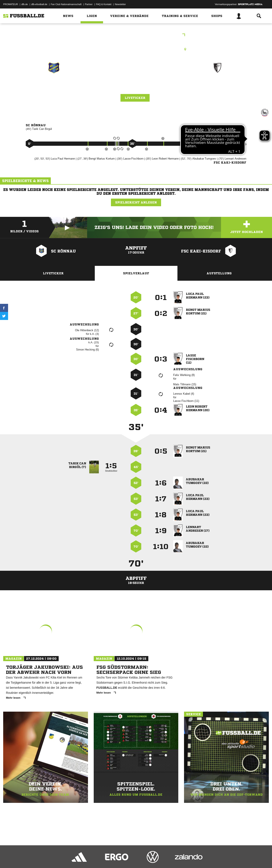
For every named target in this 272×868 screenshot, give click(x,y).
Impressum (9, 858)
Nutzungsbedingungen (57, 858)
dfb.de (25, 4)
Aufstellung (219, 273)
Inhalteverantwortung (102, 858)
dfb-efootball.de (39, 4)
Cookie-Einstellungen (128, 858)
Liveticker (135, 98)
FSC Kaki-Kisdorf (217, 86)
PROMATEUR (11, 4)
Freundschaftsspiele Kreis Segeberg (136, 35)
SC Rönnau (54, 86)
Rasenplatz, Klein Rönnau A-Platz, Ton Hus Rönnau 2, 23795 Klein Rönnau (136, 49)
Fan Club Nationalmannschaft (66, 4)
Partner (89, 4)
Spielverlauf (136, 273)
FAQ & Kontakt (104, 4)
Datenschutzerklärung (30, 858)
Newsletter (120, 4)
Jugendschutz (79, 858)
